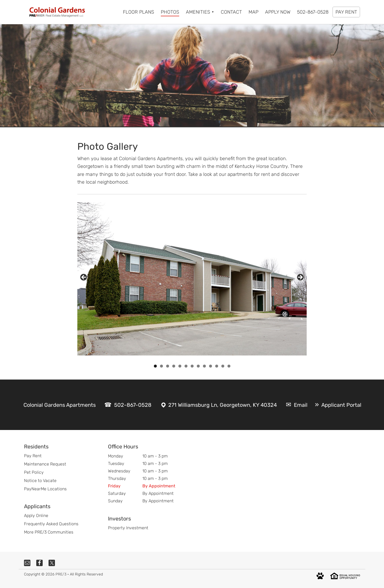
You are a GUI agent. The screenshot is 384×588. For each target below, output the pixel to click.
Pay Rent (33, 456)
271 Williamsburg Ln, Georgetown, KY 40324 (223, 405)
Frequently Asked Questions (51, 524)
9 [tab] (204, 366)
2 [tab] (161, 366)
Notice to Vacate (40, 481)
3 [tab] (168, 366)
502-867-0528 (133, 405)
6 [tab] (186, 366)
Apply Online (36, 516)
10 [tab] (211, 366)
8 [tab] (198, 366)
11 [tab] (217, 366)
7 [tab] (192, 366)
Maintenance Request (45, 464)
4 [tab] (174, 366)
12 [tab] (223, 366)
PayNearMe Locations (45, 489)
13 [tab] (229, 366)
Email (301, 405)
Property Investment (128, 528)
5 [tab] (180, 366)
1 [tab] (155, 366)
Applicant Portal (341, 405)
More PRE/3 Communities (49, 532)
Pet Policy (34, 472)
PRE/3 (61, 574)
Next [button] (300, 277)
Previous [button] (84, 277)
